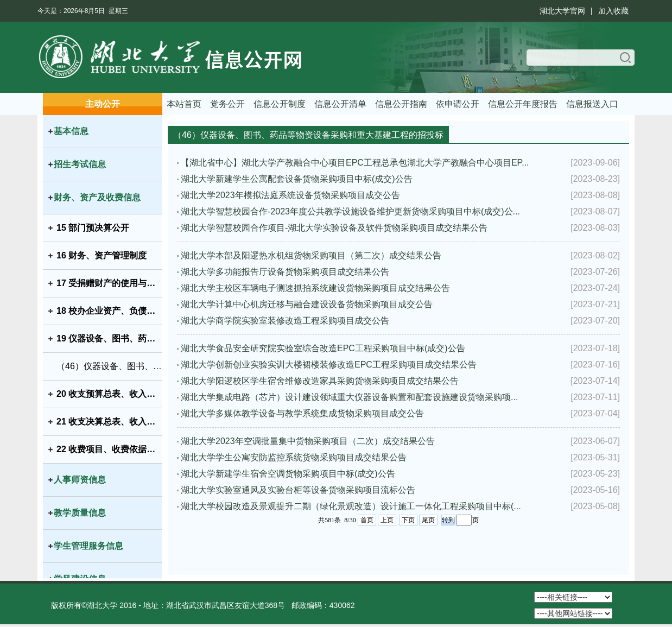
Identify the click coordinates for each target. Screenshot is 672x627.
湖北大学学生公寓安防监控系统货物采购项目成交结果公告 (294, 457)
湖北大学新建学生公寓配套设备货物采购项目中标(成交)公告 (297, 179)
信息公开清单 (340, 104)
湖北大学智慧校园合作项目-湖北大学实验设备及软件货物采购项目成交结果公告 (334, 228)
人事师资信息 (80, 480)
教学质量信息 (80, 513)
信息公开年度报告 (523, 104)
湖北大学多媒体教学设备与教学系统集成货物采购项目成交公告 (302, 413)
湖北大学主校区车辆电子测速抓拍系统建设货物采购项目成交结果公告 (315, 288)
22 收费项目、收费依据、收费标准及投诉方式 (109, 449)
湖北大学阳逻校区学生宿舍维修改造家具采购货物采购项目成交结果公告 (320, 381)
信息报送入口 (592, 104)
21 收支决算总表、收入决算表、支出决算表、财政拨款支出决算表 (109, 422)
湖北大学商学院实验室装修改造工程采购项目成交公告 (285, 321)
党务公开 (227, 104)
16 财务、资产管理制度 (102, 255)
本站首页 (184, 104)
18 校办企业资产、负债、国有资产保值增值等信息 (109, 311)
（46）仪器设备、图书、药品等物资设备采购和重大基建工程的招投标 (109, 366)
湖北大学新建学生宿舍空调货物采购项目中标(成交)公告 (288, 474)
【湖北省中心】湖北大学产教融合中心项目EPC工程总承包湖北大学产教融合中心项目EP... (355, 163)
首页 (367, 520)
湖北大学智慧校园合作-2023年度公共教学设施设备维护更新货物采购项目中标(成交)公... (350, 211)
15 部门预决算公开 (93, 228)
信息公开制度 (280, 104)
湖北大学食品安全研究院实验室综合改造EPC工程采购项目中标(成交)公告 (323, 348)
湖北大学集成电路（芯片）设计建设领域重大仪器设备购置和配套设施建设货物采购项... (349, 397)
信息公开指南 (401, 104)
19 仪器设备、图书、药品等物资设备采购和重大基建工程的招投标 (109, 338)
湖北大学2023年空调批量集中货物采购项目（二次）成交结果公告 (308, 441)
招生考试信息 (80, 164)
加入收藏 (613, 11)
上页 (387, 520)
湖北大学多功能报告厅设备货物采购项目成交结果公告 (285, 272)
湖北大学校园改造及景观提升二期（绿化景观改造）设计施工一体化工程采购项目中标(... (351, 506)
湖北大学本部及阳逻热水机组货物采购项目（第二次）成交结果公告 (311, 255)
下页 (408, 520)
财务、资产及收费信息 (97, 197)
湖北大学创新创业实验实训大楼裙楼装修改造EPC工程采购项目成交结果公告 (329, 365)
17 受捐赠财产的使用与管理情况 (109, 283)
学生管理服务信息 (88, 546)
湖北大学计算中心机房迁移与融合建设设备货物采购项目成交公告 (307, 304)
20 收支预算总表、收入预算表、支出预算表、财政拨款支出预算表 (109, 394)
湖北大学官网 (562, 11)
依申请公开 (458, 104)
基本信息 (71, 131)
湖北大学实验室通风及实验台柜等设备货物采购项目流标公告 (298, 490)
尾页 (428, 520)
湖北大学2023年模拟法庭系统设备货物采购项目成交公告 (290, 195)
